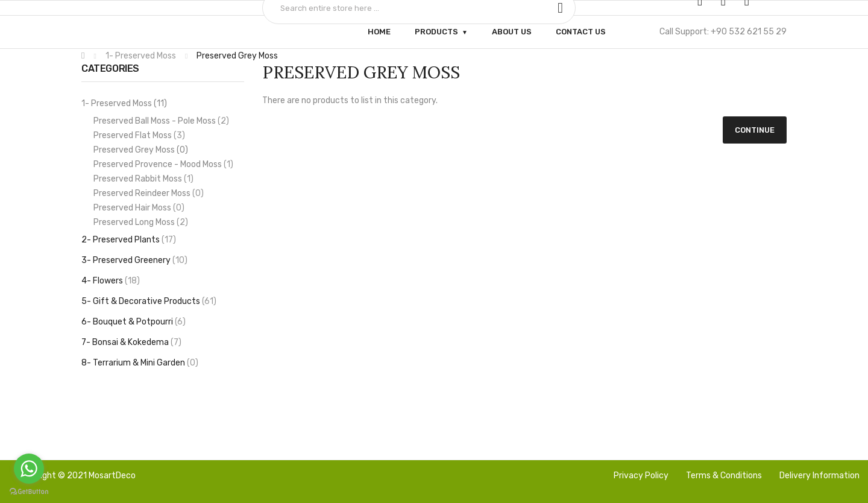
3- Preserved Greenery (134, 260)
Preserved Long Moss (141, 222)
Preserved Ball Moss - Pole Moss (161, 121)
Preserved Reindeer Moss (149, 193)
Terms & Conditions (724, 476)
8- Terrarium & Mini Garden (140, 363)
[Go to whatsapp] (29, 469)
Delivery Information (819, 476)
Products (436, 32)
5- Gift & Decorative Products (149, 301)
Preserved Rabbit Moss (143, 179)
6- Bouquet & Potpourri (134, 322)
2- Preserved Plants (129, 240)
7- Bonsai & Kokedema (131, 342)
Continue (755, 130)
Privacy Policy (641, 476)
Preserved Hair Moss (139, 208)
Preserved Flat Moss (139, 135)
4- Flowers (111, 281)
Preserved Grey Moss (236, 56)
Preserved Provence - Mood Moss (163, 164)
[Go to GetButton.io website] (29, 491)
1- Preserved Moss (140, 56)
